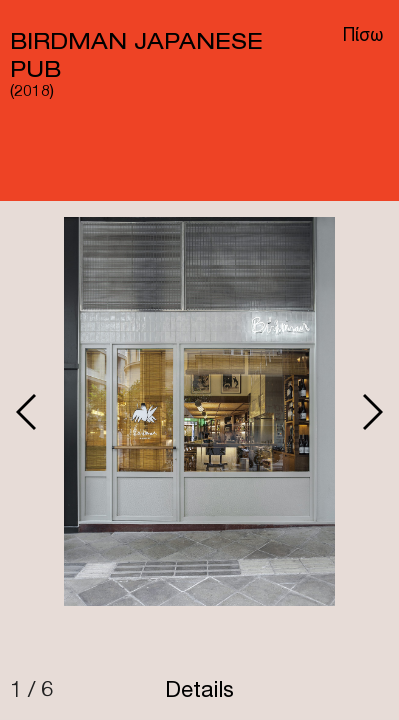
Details (199, 692)
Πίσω (363, 37)
